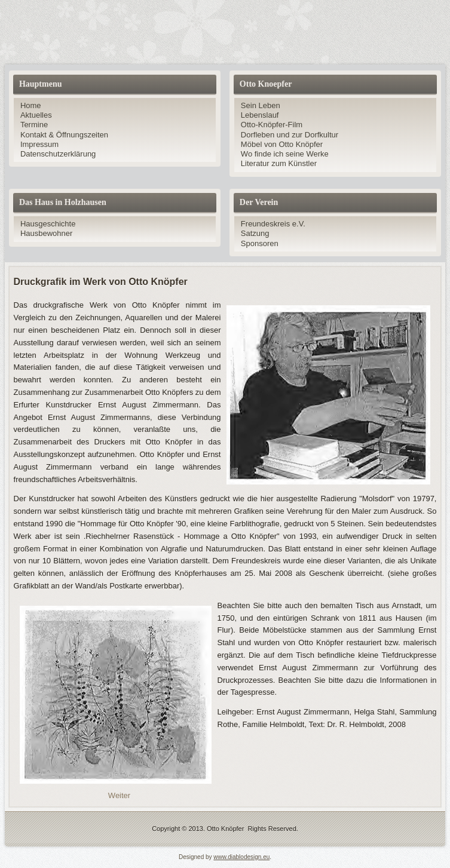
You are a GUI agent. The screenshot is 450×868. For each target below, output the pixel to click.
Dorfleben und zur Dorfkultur (290, 135)
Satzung (255, 233)
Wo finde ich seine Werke (285, 154)
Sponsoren (260, 243)
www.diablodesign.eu (241, 857)
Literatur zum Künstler (279, 163)
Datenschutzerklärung (58, 154)
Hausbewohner (46, 233)
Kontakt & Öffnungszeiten (64, 135)
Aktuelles (36, 115)
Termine (34, 125)
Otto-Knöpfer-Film (272, 125)
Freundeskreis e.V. (273, 224)
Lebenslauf (260, 115)
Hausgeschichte (48, 224)
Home (31, 105)
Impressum (39, 144)
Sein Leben (261, 105)
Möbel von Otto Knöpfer (282, 144)
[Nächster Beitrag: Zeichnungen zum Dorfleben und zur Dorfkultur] (119, 795)
